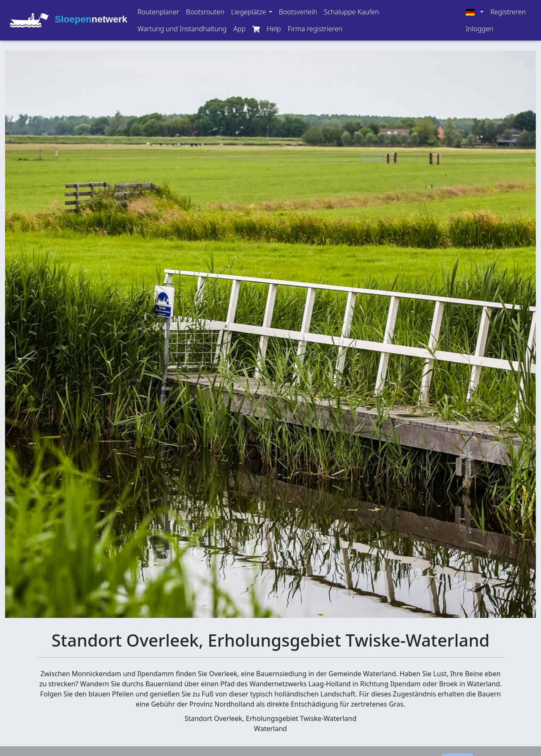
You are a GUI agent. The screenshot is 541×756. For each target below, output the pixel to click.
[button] (252, 12)
